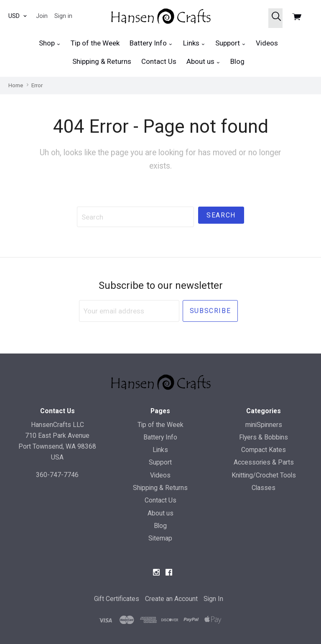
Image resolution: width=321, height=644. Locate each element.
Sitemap (160, 538)
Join (42, 16)
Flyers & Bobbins (264, 437)
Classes (264, 488)
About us (203, 62)
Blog (237, 61)
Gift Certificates (117, 599)
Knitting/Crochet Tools (264, 475)
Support (231, 43)
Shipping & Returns (102, 61)
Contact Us (159, 61)
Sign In (213, 599)
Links (194, 43)
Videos (267, 43)
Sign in (63, 16)
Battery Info (151, 43)
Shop (50, 43)
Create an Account (171, 599)
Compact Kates (264, 450)
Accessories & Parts (264, 462)
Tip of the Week (95, 43)
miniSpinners (264, 425)
